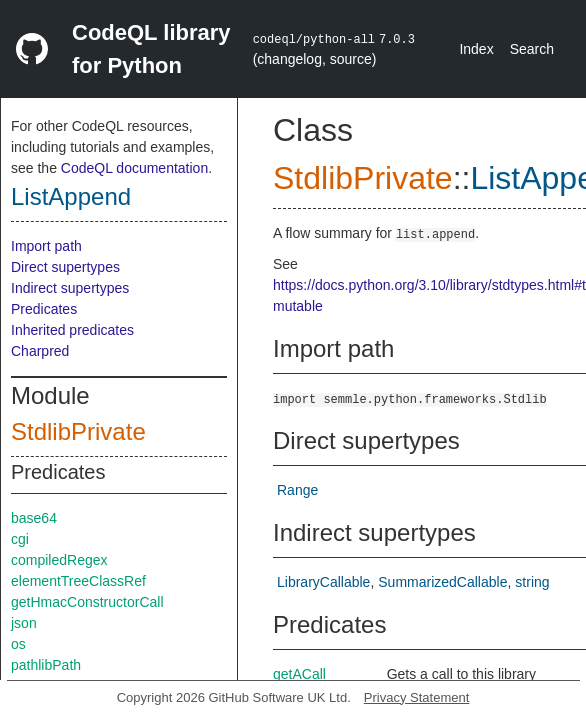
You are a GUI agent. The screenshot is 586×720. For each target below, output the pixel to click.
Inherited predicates (72, 330)
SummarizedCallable (442, 582)
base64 (34, 518)
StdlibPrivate (78, 431)
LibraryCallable (323, 582)
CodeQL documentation (134, 168)
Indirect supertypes (70, 288)
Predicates (44, 309)
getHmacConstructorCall (87, 602)
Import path (46, 246)
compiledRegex (59, 560)
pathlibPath (46, 665)
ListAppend (71, 196)
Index (476, 49)
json (24, 623)
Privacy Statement (417, 697)
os (18, 644)
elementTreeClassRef (78, 581)
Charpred (40, 351)
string (532, 582)
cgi (20, 539)
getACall (299, 674)
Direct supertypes (65, 267)
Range (297, 490)
